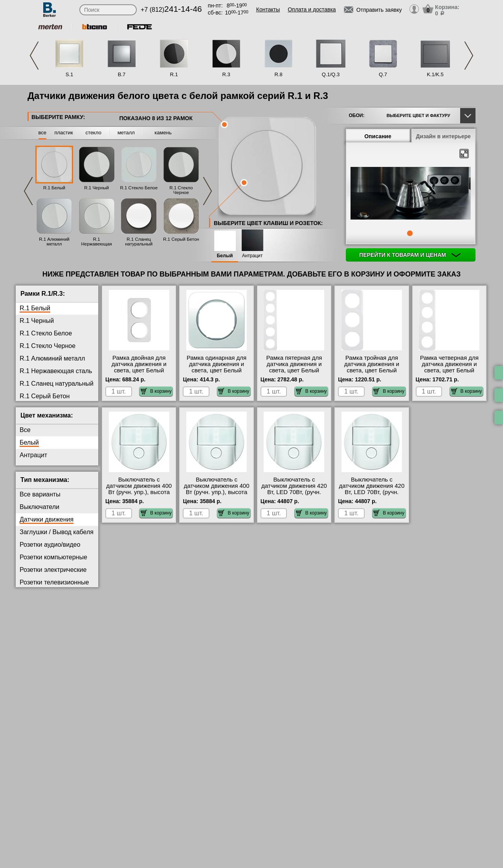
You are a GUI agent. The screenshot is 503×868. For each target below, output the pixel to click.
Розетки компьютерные (53, 557)
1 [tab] (410, 233)
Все (25, 430)
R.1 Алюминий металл (54, 242)
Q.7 (383, 74)
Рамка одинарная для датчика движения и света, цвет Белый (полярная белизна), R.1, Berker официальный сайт (217, 374)
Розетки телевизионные (54, 582)
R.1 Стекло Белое (139, 188)
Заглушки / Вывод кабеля (57, 532)
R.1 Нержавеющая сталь (96, 244)
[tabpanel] (411, 194)
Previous (34, 56)
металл (126, 133)
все (43, 133)
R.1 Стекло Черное (181, 190)
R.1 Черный (96, 188)
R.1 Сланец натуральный (139, 242)
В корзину (156, 391)
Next (469, 56)
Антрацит (252, 256)
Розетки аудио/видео (50, 545)
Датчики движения (47, 519)
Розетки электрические (53, 570)
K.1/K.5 (435, 74)
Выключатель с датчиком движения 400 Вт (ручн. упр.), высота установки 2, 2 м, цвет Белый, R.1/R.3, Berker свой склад (217, 495)
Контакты (268, 9)
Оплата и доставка (312, 9)
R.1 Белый (54, 188)
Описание (378, 136)
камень (163, 133)
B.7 (122, 74)
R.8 (278, 74)
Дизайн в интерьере (443, 136)
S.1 (70, 74)
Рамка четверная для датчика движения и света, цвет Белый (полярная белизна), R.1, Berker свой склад (449, 370)
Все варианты (40, 494)
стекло (94, 133)
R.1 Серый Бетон (181, 239)
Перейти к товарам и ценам (410, 255)
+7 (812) (171, 10)
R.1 (174, 74)
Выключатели (39, 507)
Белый (225, 256)
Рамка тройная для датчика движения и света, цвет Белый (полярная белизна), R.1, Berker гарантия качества (372, 374)
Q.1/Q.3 (331, 74)
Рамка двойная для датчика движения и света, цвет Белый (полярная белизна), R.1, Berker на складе (139, 370)
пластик (63, 133)
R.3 (226, 74)
